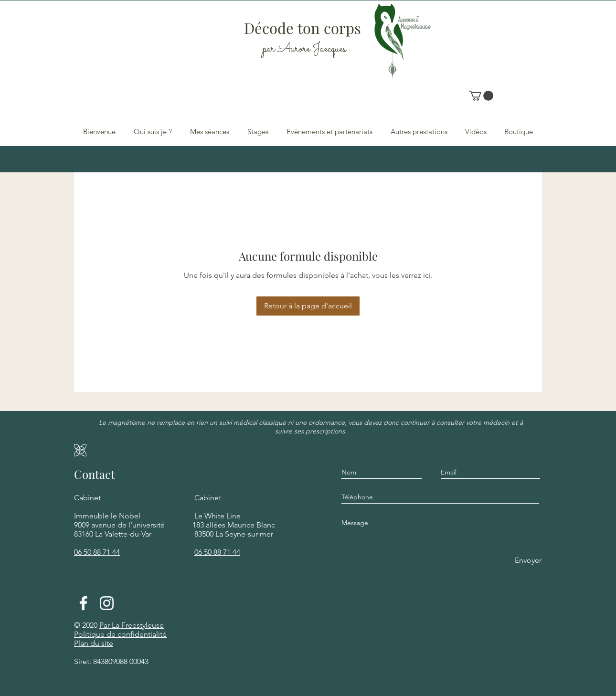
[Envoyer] (527, 561)
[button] (481, 96)
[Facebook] (83, 603)
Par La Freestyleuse (132, 625)
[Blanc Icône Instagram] (107, 603)
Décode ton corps (304, 28)
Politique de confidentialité (120, 634)
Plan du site (94, 643)
